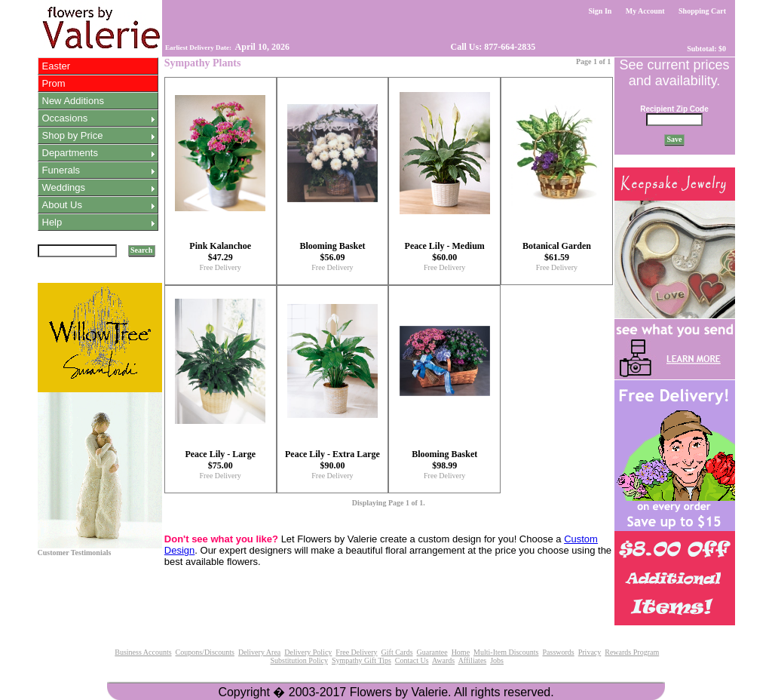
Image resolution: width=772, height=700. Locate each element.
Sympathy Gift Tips (361, 660)
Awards (443, 660)
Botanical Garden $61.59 (557, 252)
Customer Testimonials (75, 553)
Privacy (590, 652)
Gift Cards (397, 652)
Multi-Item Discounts (506, 652)
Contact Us (412, 660)
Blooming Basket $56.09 (332, 252)
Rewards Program (632, 652)
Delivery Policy (308, 652)
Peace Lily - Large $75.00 (220, 460)
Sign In (600, 11)
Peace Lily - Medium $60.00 (445, 252)
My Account (645, 11)
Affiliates (473, 660)
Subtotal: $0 (707, 49)
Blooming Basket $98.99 (444, 460)
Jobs (497, 660)
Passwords (558, 652)
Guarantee (432, 652)
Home (461, 652)
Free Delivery (221, 267)
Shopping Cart (703, 11)
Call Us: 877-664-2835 (492, 47)
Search (142, 250)
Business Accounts (143, 652)
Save (674, 139)
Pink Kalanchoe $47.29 (220, 252)
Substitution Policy (299, 660)
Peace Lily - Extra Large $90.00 (332, 460)
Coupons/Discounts (205, 652)
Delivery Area (259, 652)
